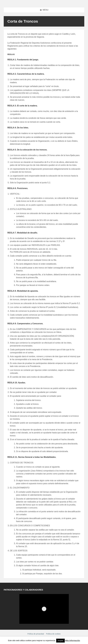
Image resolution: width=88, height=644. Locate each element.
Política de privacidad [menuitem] (36, 634)
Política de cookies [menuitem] (53, 634)
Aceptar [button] (60, 641)
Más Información (73, 640)
